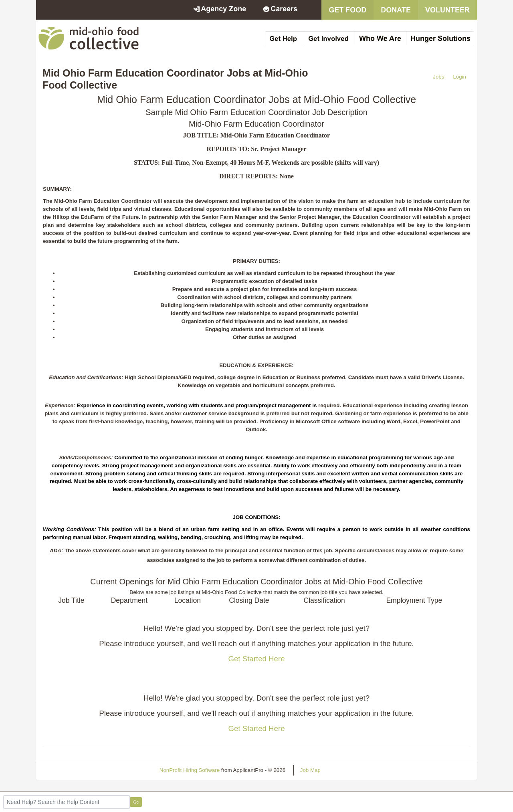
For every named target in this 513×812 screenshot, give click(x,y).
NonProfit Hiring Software (190, 770)
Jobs (438, 77)
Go (136, 802)
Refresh (344, 770)
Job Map (310, 770)
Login (459, 77)
